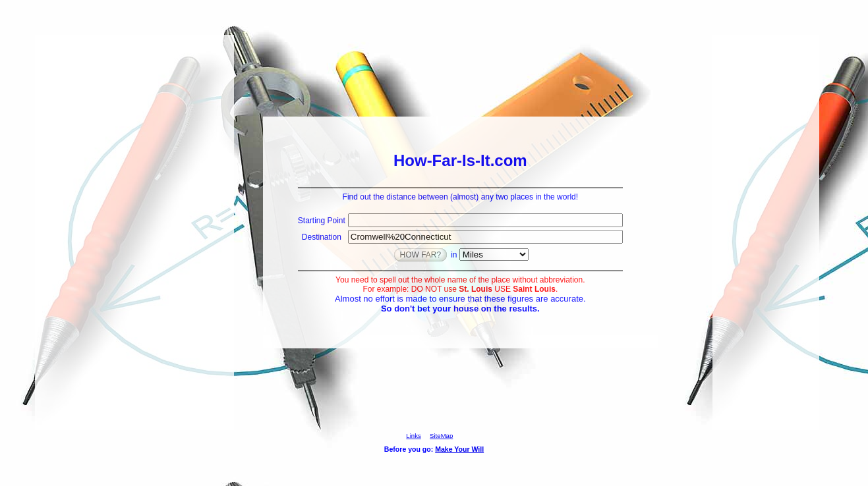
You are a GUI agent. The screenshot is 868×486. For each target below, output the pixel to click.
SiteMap (441, 436)
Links (413, 436)
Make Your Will (459, 449)
